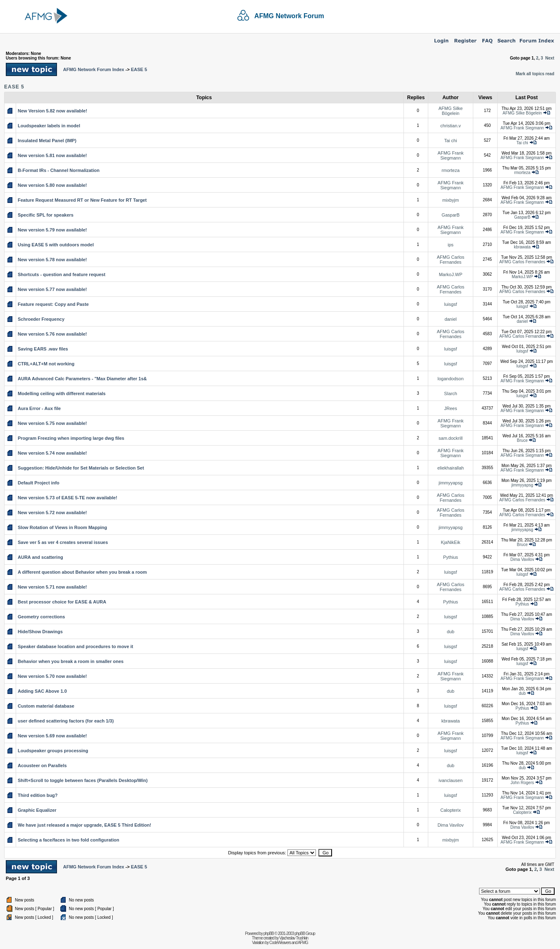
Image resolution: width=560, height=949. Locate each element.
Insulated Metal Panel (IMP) (47, 141)
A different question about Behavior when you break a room (82, 572)
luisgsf (450, 304)
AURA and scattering (40, 557)
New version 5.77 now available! (52, 289)
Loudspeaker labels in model (49, 126)
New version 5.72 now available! (52, 513)
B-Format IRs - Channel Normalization (59, 170)
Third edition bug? (38, 795)
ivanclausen (451, 780)
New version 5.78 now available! (52, 260)
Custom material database (46, 706)
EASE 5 (139, 69)
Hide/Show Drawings (40, 632)
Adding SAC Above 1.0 (42, 691)
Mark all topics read (535, 74)
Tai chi (450, 141)
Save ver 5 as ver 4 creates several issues (63, 542)
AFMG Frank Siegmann (522, 128)
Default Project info (39, 483)
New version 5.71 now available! (52, 587)
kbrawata (522, 247)
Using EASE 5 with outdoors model (56, 245)
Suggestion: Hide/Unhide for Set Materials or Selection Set (81, 468)
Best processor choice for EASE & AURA (62, 602)
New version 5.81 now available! (52, 155)
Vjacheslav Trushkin (294, 938)
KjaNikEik (451, 542)
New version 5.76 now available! (52, 334)
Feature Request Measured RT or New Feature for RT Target (82, 200)
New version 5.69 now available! (52, 736)
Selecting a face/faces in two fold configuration (69, 840)
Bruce (522, 440)
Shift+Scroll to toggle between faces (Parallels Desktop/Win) (83, 780)
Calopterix (451, 810)
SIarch (451, 393)
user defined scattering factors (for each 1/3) (66, 721)
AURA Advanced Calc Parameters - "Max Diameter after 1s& (82, 379)
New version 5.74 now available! (52, 453)
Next (550, 58)
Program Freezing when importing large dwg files (71, 438)
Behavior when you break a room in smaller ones (71, 661)
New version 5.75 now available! (52, 423)
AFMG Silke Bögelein (451, 111)
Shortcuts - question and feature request (62, 274)
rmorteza (450, 170)
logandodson (451, 379)
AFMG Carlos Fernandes (451, 260)
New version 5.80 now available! (52, 185)
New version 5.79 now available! (52, 230)
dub (451, 632)
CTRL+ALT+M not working (46, 364)
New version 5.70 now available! (52, 676)
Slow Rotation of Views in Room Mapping (62, 527)
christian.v (451, 126)
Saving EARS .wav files (43, 349)
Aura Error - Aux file (39, 408)
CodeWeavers (280, 943)
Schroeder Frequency (41, 319)
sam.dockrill (451, 438)
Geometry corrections (41, 617)
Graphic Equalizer (37, 810)
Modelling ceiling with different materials (62, 393)
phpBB (269, 934)
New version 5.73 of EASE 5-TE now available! (68, 498)
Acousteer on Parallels (42, 765)
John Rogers (522, 783)
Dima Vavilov (522, 559)
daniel (450, 319)
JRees (450, 408)
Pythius (451, 557)
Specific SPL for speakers (46, 215)
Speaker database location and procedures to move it (75, 646)
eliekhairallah (451, 468)
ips (451, 245)
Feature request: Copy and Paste (53, 304)
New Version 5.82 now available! (52, 111)
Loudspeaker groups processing (53, 751)
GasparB (450, 215)
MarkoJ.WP (451, 274)
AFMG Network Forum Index (94, 69)
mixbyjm (451, 200)
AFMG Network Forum (289, 16)
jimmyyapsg (451, 483)
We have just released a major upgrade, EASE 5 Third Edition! (84, 825)
